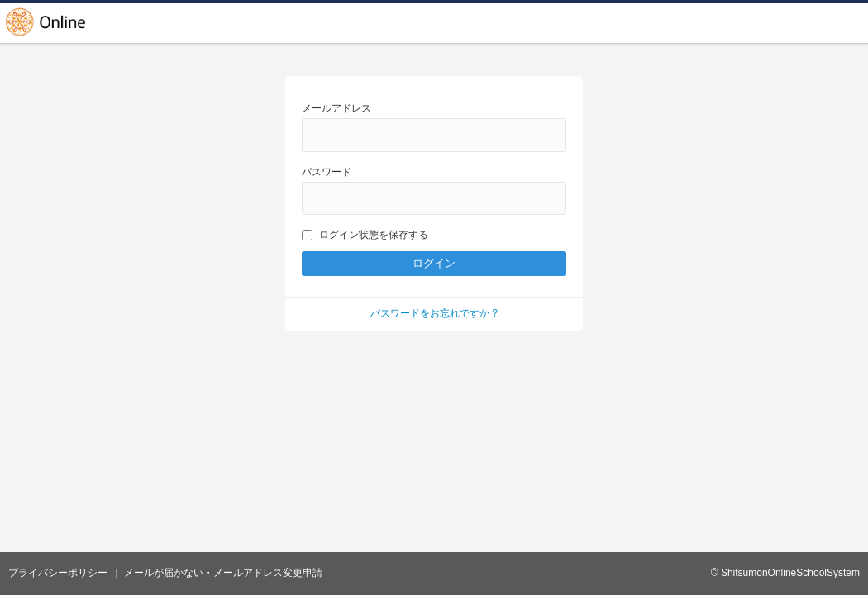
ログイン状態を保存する (365, 235)
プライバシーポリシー (58, 573)
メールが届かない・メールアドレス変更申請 (223, 573)
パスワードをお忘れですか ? (434, 313)
